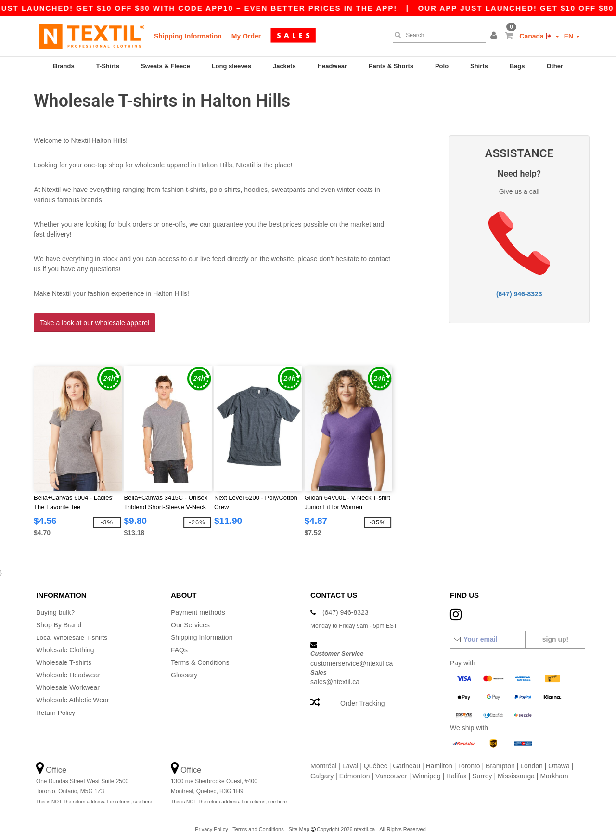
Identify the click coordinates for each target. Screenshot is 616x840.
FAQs (179, 644)
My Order (246, 36)
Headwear (332, 66)
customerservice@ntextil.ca (352, 657)
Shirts (479, 66)
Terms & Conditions (200, 657)
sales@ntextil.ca (335, 676)
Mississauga (516, 770)
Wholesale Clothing (65, 644)
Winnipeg (426, 770)
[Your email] (487, 634)
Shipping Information (188, 36)
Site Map (299, 824)
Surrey (482, 770)
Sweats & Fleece (166, 66)
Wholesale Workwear (68, 682)
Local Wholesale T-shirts (73, 632)
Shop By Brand (59, 619)
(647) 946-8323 (519, 291)
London (532, 760)
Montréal (323, 760)
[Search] (437, 35)
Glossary (184, 669)
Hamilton (439, 760)
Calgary (322, 770)
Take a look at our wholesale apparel (95, 320)
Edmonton (355, 770)
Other (555, 66)
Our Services (190, 619)
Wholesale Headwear (68, 669)
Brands (64, 66)
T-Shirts (108, 66)
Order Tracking (363, 698)
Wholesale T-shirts (64, 657)
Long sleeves (231, 66)
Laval (350, 760)
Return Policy (56, 707)
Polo (442, 66)
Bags (517, 66)
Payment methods (198, 607)
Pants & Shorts (391, 66)
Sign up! (555, 634)
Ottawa (559, 760)
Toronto (469, 760)
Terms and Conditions (258, 824)
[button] (495, 36)
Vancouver (391, 770)
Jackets (284, 66)
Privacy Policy (211, 824)
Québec (376, 760)
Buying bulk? (55, 607)
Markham (554, 770)
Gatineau (406, 760)
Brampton (500, 760)
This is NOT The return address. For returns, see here (94, 796)
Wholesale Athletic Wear (72, 694)
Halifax (456, 770)
